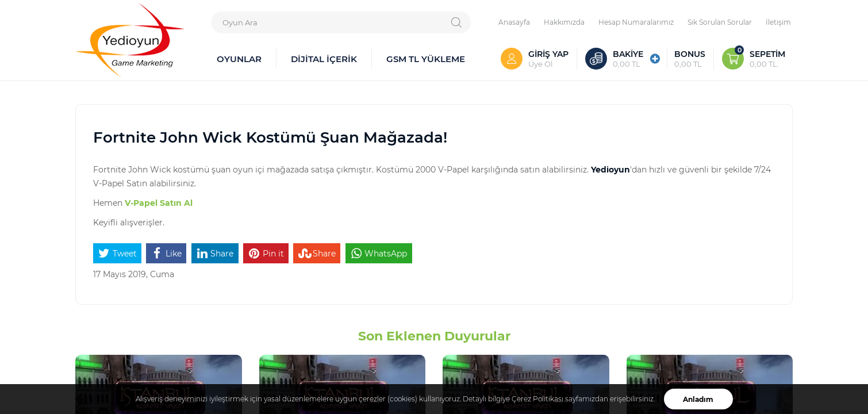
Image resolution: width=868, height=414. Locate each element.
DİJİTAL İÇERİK (324, 59)
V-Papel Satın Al (159, 203)
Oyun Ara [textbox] (240, 22)
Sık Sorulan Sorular (720, 22)
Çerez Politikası (537, 399)
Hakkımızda (564, 22)
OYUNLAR (239, 59)
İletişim (778, 22)
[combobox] (341, 22)
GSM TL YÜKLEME (426, 59)
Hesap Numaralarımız (636, 22)
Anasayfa (514, 22)
